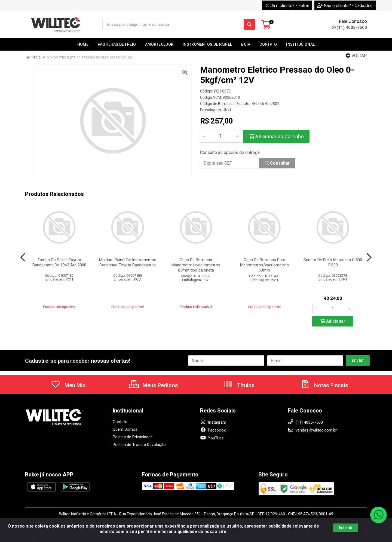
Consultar (277, 163)
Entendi (346, 528)
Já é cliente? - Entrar (287, 6)
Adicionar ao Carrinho (276, 136)
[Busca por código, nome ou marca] (173, 24)
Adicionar (333, 321)
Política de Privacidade (133, 437)
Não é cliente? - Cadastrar (345, 6)
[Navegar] (23, 257)
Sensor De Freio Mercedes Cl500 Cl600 (333, 262)
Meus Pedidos (153, 385)
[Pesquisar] (249, 24)
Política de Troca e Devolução (139, 445)
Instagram (213, 422)
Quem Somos (125, 429)
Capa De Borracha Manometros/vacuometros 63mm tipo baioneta (196, 265)
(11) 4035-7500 (350, 27)
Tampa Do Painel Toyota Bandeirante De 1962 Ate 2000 (59, 262)
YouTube (212, 438)
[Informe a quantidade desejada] (220, 136)
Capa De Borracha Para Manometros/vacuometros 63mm (264, 265)
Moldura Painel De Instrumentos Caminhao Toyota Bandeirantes (128, 262)
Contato (120, 422)
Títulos (239, 385)
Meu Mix (68, 385)
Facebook (213, 430)
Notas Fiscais (324, 385)
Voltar (356, 56)
